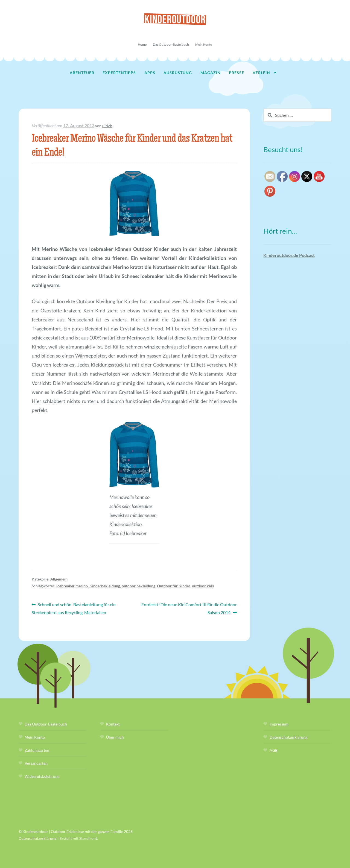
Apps (150, 73)
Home (142, 44)
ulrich (107, 126)
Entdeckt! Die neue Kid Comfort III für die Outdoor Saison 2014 (189, 608)
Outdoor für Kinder (174, 586)
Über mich (115, 737)
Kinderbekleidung (105, 586)
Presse (237, 73)
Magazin (211, 73)
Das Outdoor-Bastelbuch (171, 44)
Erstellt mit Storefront (78, 838)
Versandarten (36, 763)
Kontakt (113, 724)
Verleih (261, 73)
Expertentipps (119, 73)
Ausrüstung (178, 73)
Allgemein (59, 579)
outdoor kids (203, 586)
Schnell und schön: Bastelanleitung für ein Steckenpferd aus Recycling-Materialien (74, 608)
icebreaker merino (72, 586)
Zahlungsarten (37, 750)
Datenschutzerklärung (288, 737)
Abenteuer (82, 73)
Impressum (279, 724)
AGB (274, 750)
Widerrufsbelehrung (42, 776)
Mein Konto (204, 44)
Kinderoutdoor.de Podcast (289, 255)
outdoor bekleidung (138, 586)
